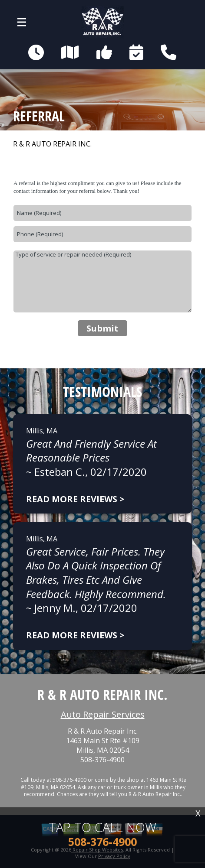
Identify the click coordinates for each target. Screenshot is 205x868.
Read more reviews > (75, 499)
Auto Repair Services (103, 714)
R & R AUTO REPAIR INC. (52, 144)
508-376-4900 (102, 760)
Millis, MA (42, 431)
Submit (102, 328)
